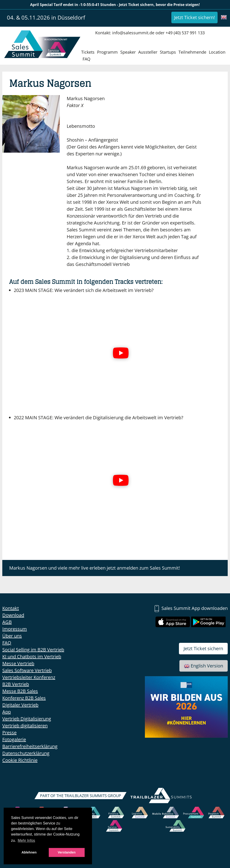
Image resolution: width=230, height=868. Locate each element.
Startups (168, 52)
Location (217, 52)
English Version (204, 666)
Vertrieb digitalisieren (25, 726)
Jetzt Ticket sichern (203, 648)
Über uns (12, 636)
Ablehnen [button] (29, 852)
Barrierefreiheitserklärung (30, 746)
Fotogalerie (14, 739)
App (7, 712)
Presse (9, 733)
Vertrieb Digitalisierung (27, 719)
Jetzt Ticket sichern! (194, 17)
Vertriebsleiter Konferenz (29, 677)
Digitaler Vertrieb (20, 705)
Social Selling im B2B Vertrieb (33, 650)
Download (13, 615)
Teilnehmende (192, 52)
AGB (7, 622)
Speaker (128, 52)
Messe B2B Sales (20, 691)
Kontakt (11, 608)
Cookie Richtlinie (20, 760)
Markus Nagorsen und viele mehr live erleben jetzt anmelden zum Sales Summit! (95, 568)
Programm (107, 52)
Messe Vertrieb (18, 663)
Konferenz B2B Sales (24, 698)
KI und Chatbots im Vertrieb (32, 657)
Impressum (15, 629)
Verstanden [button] (67, 852)
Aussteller (148, 52)
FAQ (86, 59)
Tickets (88, 52)
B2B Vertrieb (16, 684)
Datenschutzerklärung (26, 753)
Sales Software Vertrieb (27, 670)
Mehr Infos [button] (26, 840)
